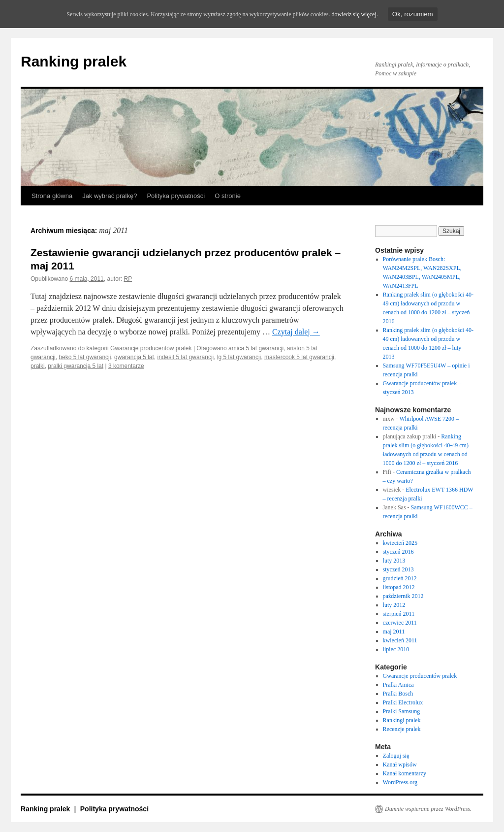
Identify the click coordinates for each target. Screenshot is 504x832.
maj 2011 (394, 632)
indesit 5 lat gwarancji (186, 357)
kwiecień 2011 (400, 640)
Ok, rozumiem (413, 14)
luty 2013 (394, 561)
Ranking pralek (74, 61)
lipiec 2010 (396, 649)
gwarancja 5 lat (134, 357)
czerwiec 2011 (400, 623)
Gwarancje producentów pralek (151, 348)
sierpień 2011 (399, 614)
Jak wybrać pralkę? (110, 196)
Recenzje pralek (402, 729)
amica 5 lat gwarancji (256, 348)
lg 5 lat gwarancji (239, 357)
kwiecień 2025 (400, 543)
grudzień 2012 (400, 578)
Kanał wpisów (400, 765)
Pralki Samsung (402, 711)
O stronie (228, 196)
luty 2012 (394, 605)
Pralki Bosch (398, 694)
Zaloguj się (396, 756)
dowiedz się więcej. (354, 14)
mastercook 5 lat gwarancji (299, 357)
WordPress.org (400, 782)
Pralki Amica (398, 685)
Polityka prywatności (176, 196)
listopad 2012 (399, 587)
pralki (38, 366)
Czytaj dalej (296, 332)
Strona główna (52, 196)
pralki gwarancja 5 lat (76, 366)
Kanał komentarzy (405, 773)
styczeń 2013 (398, 569)
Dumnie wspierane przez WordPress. (428, 809)
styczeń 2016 (398, 552)
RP (128, 279)
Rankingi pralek (402, 720)
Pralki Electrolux (403, 702)
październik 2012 (403, 596)
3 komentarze (126, 366)
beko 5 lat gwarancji (85, 357)
